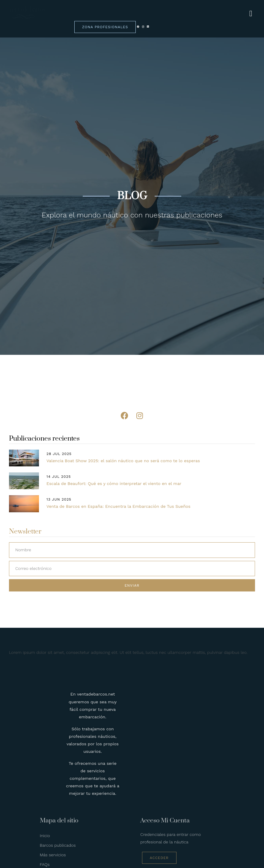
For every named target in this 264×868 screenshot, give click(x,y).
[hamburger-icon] (251, 14)
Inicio (45, 836)
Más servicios (53, 855)
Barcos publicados (58, 845)
